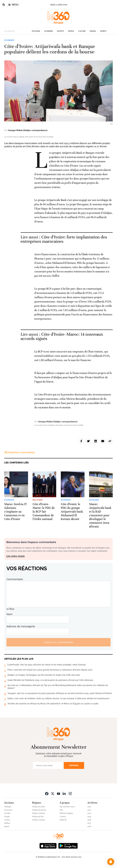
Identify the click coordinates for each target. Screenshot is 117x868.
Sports (103, 31)
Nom (9, 614)
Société (60, 31)
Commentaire (15, 579)
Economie (49, 31)
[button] (111, 862)
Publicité (63, 820)
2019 (89, 817)
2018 (89, 820)
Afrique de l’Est (38, 817)
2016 (89, 826)
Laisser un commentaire (58, 642)
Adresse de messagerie (21, 626)
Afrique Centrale (38, 813)
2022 (89, 807)
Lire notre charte (16, 556)
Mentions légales (66, 813)
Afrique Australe (38, 820)
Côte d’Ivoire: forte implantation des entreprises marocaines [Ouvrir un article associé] (64, 239)
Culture (82, 31)
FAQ (61, 810)
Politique (36, 31)
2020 (89, 813)
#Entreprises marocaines (20, 452)
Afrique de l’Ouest (39, 810)
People (71, 31)
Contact (63, 817)
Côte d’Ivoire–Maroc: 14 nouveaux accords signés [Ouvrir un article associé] (62, 336)
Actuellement (10, 31)
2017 (89, 823)
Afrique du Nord (38, 807)
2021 (89, 810)
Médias (93, 31)
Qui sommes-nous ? (68, 807)
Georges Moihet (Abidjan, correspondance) (28, 130)
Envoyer (74, 765)
